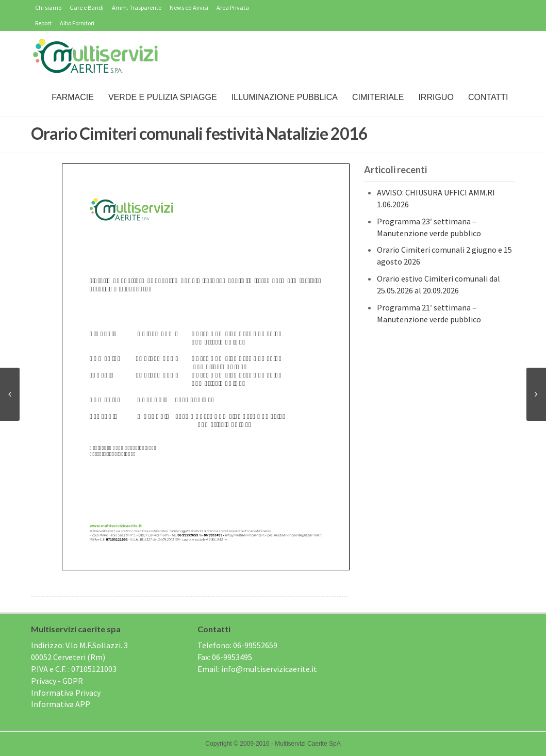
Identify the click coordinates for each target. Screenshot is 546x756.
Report (43, 23)
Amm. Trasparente (137, 7)
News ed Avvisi (189, 7)
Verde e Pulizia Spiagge (163, 97)
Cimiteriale (378, 97)
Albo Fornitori (77, 23)
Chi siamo (48, 7)
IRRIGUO (436, 97)
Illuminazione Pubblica (285, 97)
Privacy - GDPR (57, 681)
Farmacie (73, 97)
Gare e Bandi (87, 7)
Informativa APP (61, 704)
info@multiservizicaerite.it (269, 669)
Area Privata (233, 7)
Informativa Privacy (66, 693)
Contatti (488, 97)
